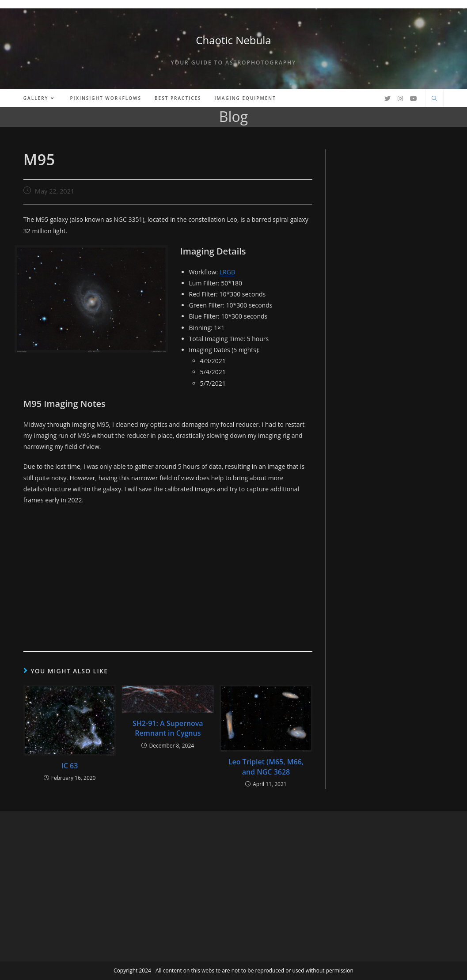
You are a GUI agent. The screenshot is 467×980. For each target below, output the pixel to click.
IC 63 (70, 766)
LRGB (227, 272)
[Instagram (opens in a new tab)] (400, 99)
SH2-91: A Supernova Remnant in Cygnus (168, 728)
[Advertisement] (168, 576)
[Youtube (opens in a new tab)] (414, 99)
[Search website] (434, 99)
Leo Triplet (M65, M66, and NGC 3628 (266, 767)
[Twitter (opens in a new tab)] (387, 99)
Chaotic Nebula (233, 40)
